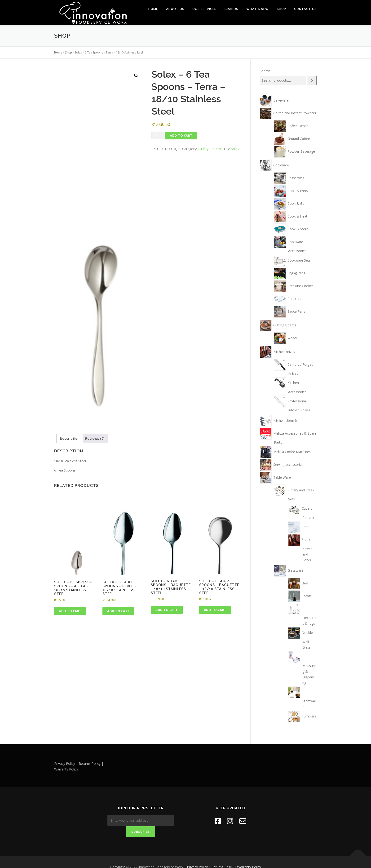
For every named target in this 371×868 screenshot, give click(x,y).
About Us (175, 9)
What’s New (258, 9)
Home (153, 9)
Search (265, 71)
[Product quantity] (158, 135)
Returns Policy (222, 857)
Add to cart (181, 135)
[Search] (312, 80)
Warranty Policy (249, 857)
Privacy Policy (197, 857)
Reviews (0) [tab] (95, 438)
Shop (281, 9)
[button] (136, 76)
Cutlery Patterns (210, 149)
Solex (235, 149)
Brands (231, 9)
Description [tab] (70, 438)
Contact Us (305, 9)
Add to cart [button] (70, 611)
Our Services (204, 9)
